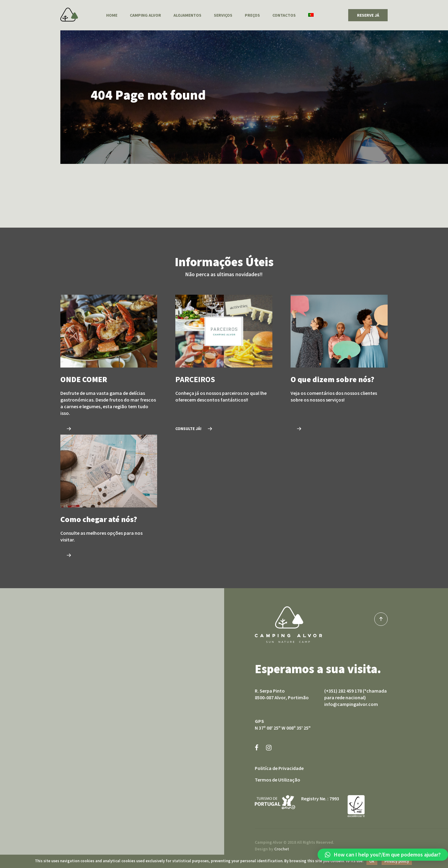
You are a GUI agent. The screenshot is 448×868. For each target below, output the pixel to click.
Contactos (284, 15)
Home (112, 15)
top (381, 619)
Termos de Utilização (278, 780)
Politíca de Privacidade (279, 768)
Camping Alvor (69, 15)
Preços (252, 15)
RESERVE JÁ (368, 15)
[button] (383, 855)
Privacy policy (397, 861)
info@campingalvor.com (351, 704)
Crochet (282, 849)
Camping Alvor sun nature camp (288, 625)
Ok (372, 861)
